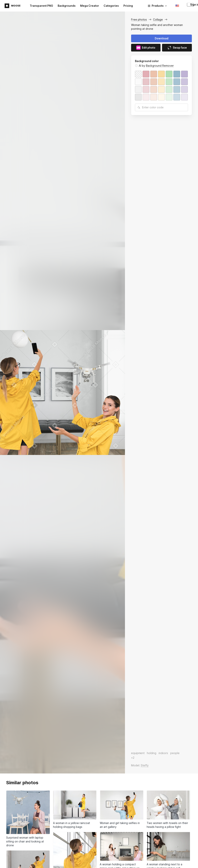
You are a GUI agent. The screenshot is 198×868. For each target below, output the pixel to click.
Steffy (145, 765)
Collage (158, 20)
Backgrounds (67, 6)
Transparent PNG (41, 6)
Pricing (128, 6)
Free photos (139, 20)
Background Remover (160, 66)
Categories (111, 6)
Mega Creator (90, 6)
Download (162, 38)
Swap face (177, 48)
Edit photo (146, 48)
